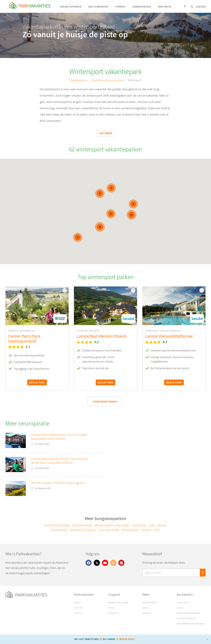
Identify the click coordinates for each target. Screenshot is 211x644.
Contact (78, 613)
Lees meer (105, 133)
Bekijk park (37, 382)
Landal (180, 608)
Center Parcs (183, 602)
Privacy (112, 608)
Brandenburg (27, 331)
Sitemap (146, 613)
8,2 (165, 342)
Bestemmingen (100, 7)
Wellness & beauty (83, 530)
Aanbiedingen (142, 7)
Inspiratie (165, 7)
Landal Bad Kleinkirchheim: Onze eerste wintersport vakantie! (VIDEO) (59, 461)
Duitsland (14, 331)
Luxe (152, 525)
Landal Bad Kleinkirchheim (102, 336)
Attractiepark (130, 530)
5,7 (28, 347)
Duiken (146, 530)
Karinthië (94, 331)
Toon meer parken (105, 402)
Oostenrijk (82, 331)
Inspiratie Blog (149, 602)
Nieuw (162, 525)
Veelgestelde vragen (118, 602)
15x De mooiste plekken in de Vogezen (58, 483)
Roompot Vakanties (186, 618)
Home (77, 602)
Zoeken (198, 7)
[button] (60, 318)
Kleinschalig (59, 530)
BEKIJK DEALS (127, 639)
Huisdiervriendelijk (57, 525)
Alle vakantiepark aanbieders (191, 623)
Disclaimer (113, 613)
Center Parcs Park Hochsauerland (24, 339)
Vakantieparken (71, 7)
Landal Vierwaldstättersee (169, 336)
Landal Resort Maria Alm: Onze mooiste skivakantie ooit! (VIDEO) (59, 437)
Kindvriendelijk (82, 525)
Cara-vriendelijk (108, 530)
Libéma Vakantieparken (188, 613)
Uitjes (145, 608)
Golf (156, 530)
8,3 (97, 342)
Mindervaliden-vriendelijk (112, 525)
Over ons (78, 608)
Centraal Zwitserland (170, 331)
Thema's (122, 7)
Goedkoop (139, 525)
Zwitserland (152, 331)
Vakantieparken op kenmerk (108, 80)
